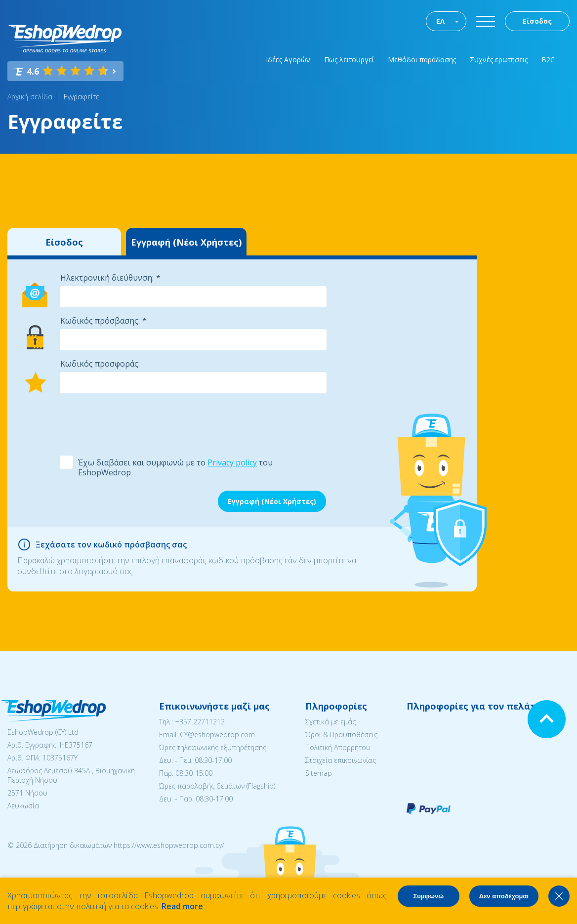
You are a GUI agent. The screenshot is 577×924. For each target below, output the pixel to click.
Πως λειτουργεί (349, 60)
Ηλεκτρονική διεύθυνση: (107, 278)
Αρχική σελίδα (30, 97)
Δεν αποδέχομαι (504, 896)
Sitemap (319, 773)
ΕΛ (440, 21)
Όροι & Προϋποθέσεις (341, 735)
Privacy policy (232, 462)
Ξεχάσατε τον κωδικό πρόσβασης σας (111, 545)
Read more (182, 906)
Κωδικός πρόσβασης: (100, 321)
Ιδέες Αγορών (288, 60)
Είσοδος (537, 21)
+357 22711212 (200, 722)
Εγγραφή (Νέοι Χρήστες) (186, 242)
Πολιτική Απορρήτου (338, 747)
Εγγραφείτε (82, 97)
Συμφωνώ (428, 896)
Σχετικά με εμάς (330, 722)
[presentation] (134, 423)
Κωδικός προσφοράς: (100, 364)
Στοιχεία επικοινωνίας (341, 760)
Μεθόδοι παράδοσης (422, 60)
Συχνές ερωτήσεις (499, 60)
